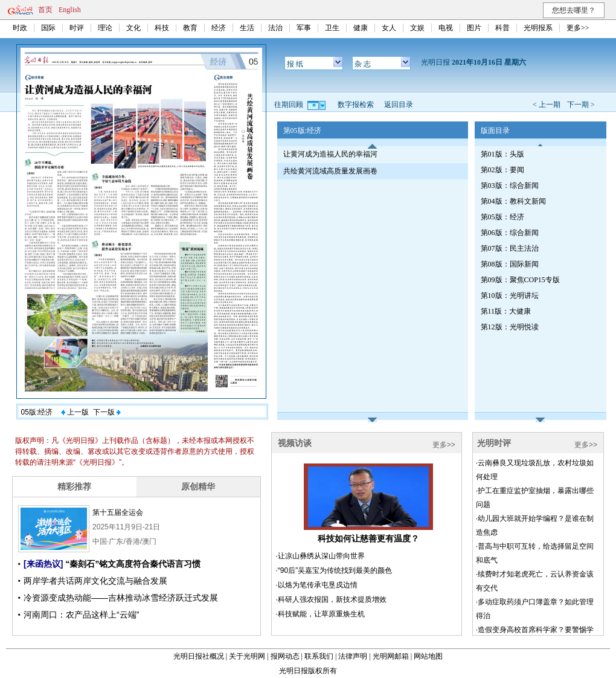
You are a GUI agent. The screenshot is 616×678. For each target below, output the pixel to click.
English (70, 10)
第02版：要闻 (502, 170)
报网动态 (285, 656)
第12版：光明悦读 (510, 327)
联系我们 (319, 656)
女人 (389, 28)
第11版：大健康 (506, 311)
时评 (77, 28)
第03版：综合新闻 (510, 186)
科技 (162, 28)
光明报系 (538, 28)
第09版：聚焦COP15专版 (520, 280)
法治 (275, 28)
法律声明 (353, 656)
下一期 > (581, 105)
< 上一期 (547, 105)
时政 (20, 28)
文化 (133, 28)
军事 (304, 28)
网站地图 (428, 656)
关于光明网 (247, 656)
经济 (219, 28)
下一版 (107, 412)
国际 (48, 28)
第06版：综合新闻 (510, 233)
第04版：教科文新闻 (513, 201)
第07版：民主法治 (510, 248)
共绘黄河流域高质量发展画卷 (330, 171)
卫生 (332, 28)
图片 (474, 28)
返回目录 (399, 105)
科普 (502, 28)
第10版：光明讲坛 (510, 295)
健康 (361, 28)
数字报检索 (356, 105)
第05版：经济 (502, 217)
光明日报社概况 (199, 656)
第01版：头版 (502, 154)
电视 (446, 28)
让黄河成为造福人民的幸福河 (330, 154)
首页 (45, 10)
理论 (105, 28)
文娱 (417, 28)
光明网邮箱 (391, 656)
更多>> (578, 28)
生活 (247, 28)
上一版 (75, 412)
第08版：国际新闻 (510, 264)
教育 (190, 28)
